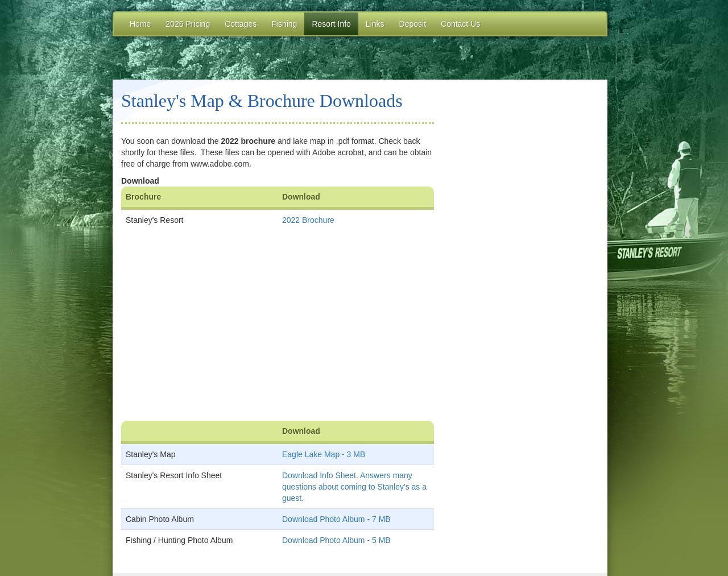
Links (375, 24)
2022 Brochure (308, 220)
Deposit (413, 24)
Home (140, 24)
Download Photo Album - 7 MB (336, 519)
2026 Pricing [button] (188, 24)
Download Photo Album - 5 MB (336, 540)
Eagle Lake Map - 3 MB (324, 454)
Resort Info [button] (331, 24)
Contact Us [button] (460, 24)
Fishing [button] (284, 24)
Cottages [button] (241, 24)
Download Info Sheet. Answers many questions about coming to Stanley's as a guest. (354, 487)
